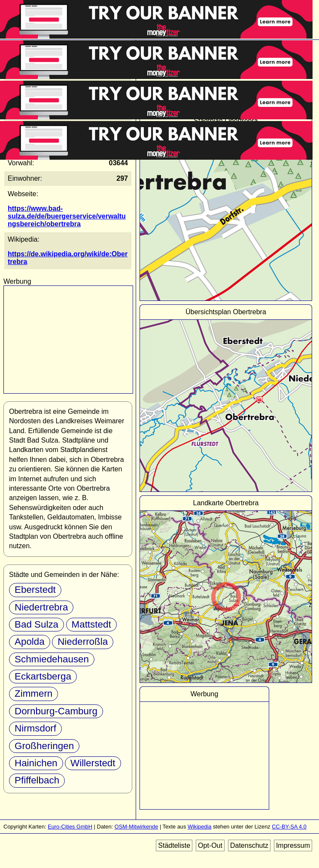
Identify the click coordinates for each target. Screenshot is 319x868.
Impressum (293, 845)
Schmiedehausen (52, 659)
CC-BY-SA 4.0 (289, 827)
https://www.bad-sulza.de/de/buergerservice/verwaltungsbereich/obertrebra (67, 216)
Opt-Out (210, 845)
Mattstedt (91, 624)
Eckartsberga (43, 676)
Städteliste (174, 845)
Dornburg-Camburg (56, 711)
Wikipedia (199, 827)
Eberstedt (35, 590)
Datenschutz (249, 845)
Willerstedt (93, 763)
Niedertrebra (41, 607)
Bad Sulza (36, 624)
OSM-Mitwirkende (137, 827)
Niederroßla (83, 642)
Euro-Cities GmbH (70, 827)
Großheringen (44, 746)
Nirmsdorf (35, 728)
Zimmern (33, 693)
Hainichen (36, 763)
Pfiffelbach (37, 780)
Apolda (30, 642)
